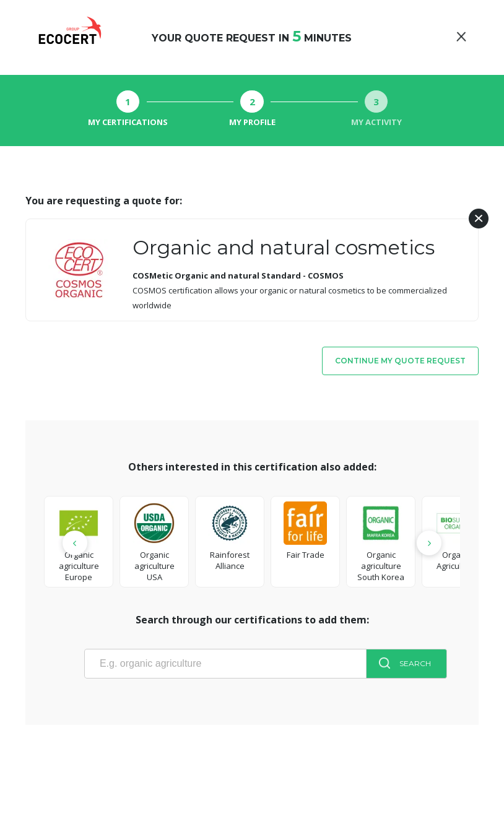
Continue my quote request (400, 361)
